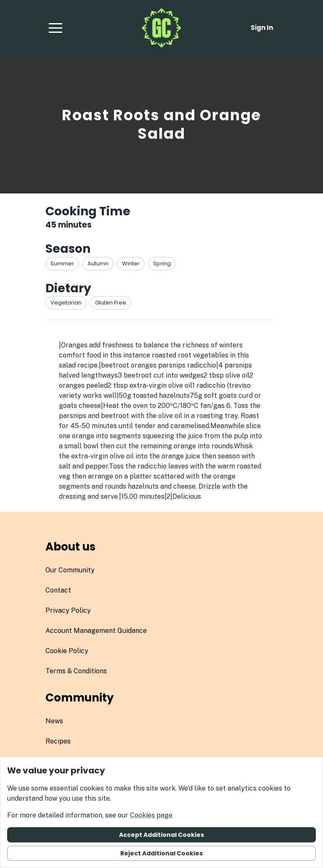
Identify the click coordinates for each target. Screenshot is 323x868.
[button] (56, 28)
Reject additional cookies (161, 853)
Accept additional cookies (161, 835)
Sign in (262, 28)
